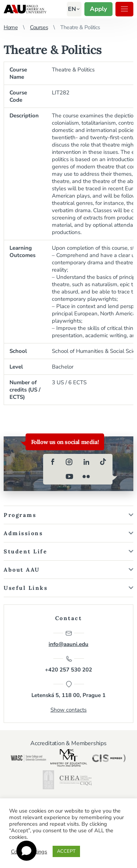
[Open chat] (26, 851)
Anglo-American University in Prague (25, 9)
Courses (39, 27)
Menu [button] (124, 9)
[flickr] (86, 476)
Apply (98, 9)
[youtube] (69, 476)
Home (11, 27)
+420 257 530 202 (68, 664)
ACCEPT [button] (66, 851)
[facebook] (53, 462)
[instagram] (69, 462)
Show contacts (68, 710)
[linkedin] (86, 462)
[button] (72, 9)
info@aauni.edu (68, 639)
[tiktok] (103, 462)
